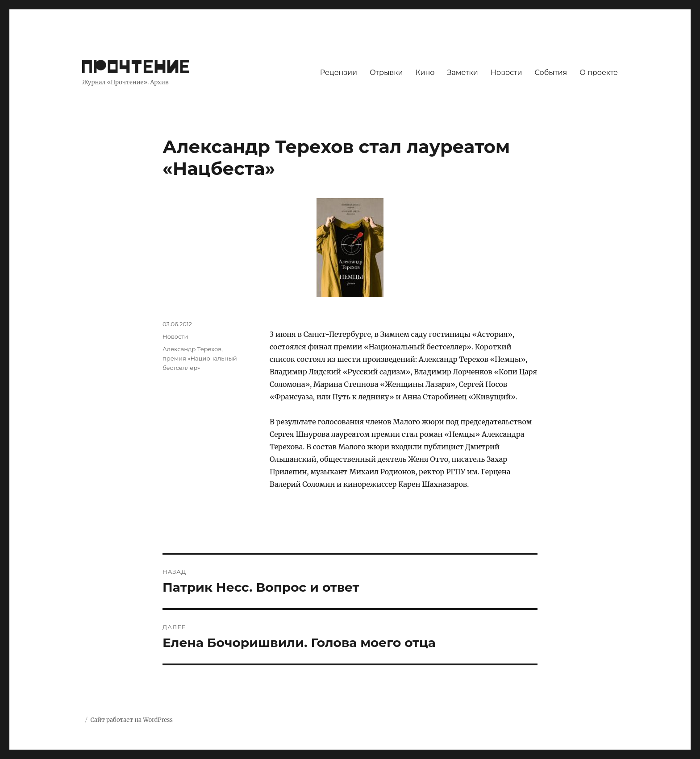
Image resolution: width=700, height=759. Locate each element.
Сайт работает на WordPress (131, 720)
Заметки (463, 73)
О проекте (599, 73)
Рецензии (339, 73)
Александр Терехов (192, 349)
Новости (506, 73)
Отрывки (386, 73)
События (551, 73)
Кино (425, 73)
